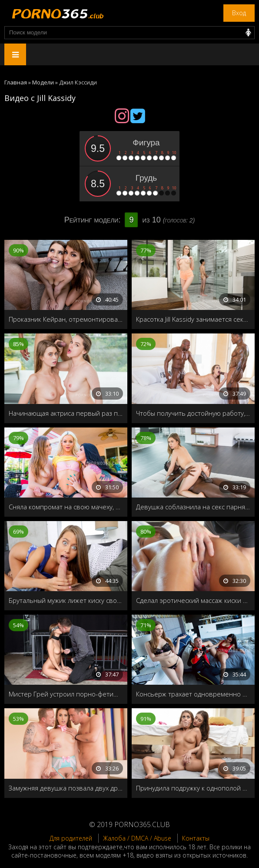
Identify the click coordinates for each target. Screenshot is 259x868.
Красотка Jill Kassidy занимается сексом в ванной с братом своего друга (193, 319)
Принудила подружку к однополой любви (193, 788)
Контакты (196, 838)
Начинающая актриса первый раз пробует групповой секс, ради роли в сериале (66, 413)
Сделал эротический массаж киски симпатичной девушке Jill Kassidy (193, 600)
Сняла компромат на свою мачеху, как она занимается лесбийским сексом (66, 507)
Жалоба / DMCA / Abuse (137, 838)
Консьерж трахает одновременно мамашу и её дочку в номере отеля (193, 694)
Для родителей (71, 838)
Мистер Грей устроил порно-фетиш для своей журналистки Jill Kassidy (66, 694)
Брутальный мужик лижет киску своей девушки (66, 600)
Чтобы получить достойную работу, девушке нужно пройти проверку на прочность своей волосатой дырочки (193, 413)
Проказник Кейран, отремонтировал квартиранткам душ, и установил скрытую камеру (66, 319)
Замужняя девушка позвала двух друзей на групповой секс (66, 788)
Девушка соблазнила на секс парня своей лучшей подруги (193, 507)
